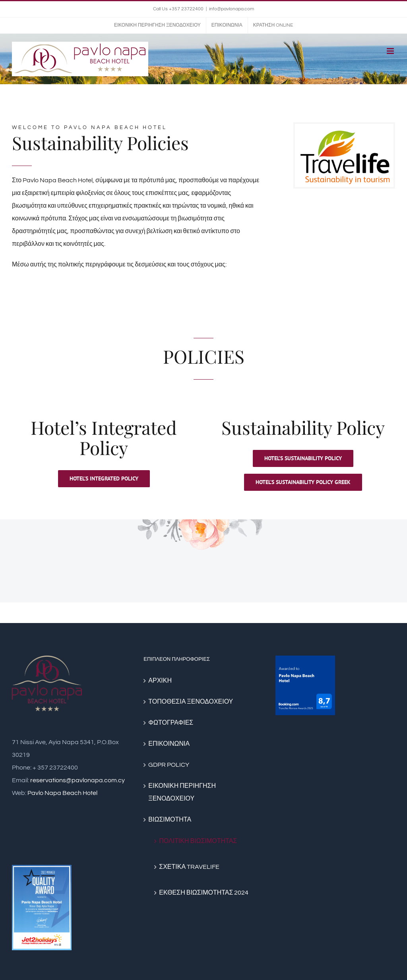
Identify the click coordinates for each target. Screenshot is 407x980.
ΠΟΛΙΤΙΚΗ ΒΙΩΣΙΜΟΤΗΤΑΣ (198, 841)
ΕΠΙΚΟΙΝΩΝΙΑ (169, 744)
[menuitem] (157, 25)
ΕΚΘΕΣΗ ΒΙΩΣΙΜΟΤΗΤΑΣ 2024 (204, 893)
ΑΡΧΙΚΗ (160, 681)
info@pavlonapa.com (232, 9)
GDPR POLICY (169, 765)
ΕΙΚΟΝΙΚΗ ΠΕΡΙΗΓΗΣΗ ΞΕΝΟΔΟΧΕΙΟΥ (182, 792)
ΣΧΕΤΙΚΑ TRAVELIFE (189, 867)
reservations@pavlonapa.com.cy (78, 780)
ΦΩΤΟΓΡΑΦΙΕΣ (171, 723)
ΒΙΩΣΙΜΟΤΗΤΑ (170, 820)
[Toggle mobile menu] (391, 51)
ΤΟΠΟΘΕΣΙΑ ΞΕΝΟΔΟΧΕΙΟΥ (191, 702)
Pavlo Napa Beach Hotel (62, 793)
